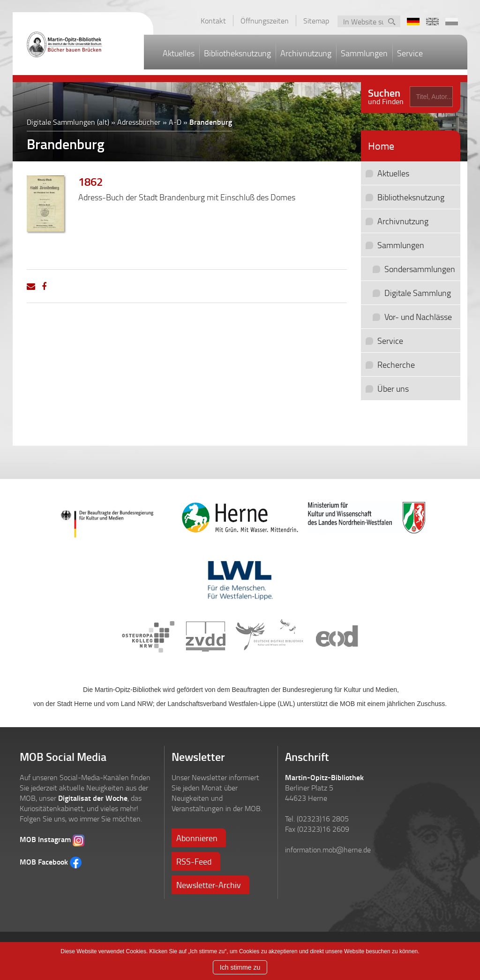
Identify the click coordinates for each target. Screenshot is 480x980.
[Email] (31, 286)
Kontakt (213, 21)
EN (432, 22)
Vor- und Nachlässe (418, 317)
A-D (175, 122)
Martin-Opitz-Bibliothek (74, 45)
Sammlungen (364, 53)
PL (452, 22)
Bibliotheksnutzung (237, 53)
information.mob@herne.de (328, 850)
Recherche (396, 365)
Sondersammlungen (420, 269)
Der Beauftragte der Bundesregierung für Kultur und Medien (113, 520)
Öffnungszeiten (265, 21)
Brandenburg (211, 122)
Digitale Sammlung (418, 293)
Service (410, 53)
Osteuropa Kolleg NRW (149, 637)
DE (413, 22)
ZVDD (205, 637)
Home (381, 146)
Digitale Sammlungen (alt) (68, 122)
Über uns (393, 388)
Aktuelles (179, 53)
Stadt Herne (240, 518)
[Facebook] (44, 286)
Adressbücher (139, 122)
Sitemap (316, 21)
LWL (240, 578)
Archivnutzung (306, 53)
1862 (90, 182)
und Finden (386, 95)
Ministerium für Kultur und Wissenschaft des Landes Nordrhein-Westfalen (367, 518)
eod (336, 637)
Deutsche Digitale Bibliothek (270, 637)
